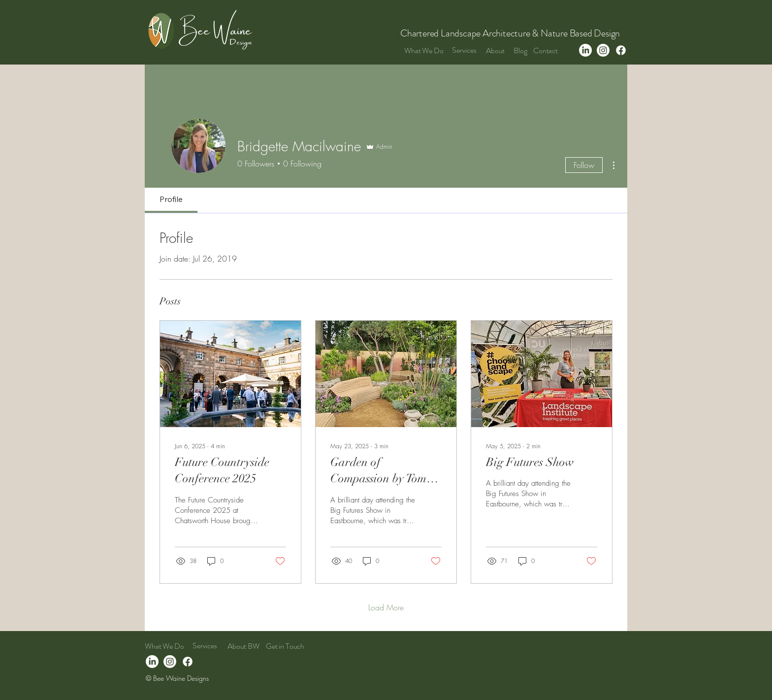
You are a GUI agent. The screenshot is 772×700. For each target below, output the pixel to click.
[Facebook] (621, 50)
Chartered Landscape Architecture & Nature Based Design (511, 33)
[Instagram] (603, 50)
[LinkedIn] (585, 50)
